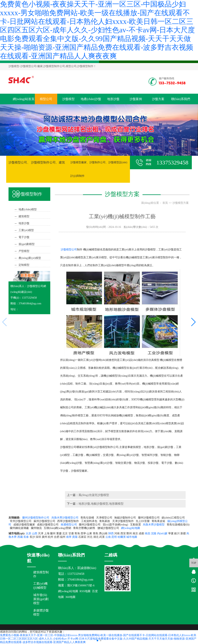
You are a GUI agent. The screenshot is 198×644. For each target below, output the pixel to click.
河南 (117, 533)
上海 (47, 533)
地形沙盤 (113, 99)
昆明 (114, 537)
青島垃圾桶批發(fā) (178, 525)
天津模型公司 (105, 518)
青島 (96, 533)
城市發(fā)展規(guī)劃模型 (41, 599)
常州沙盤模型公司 (21, 521)
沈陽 (154, 533)
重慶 (59, 533)
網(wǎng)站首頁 (23, 99)
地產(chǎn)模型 (28, 209)
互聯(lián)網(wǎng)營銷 (58, 528)
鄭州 (129, 533)
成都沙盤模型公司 (48, 525)
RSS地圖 (85, 591)
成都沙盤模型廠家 (25, 525)
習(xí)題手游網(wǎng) (116, 525)
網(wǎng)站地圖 (131, 528)
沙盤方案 (158, 99)
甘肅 (71, 533)
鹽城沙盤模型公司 (109, 528)
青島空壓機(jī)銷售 (85, 528)
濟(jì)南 (103, 533)
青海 (77, 533)
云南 (108, 537)
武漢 (102, 537)
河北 (90, 537)
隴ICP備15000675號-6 (81, 585)
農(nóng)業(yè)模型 (30, 258)
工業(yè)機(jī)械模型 (40, 586)
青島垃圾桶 (88, 518)
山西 (35, 533)
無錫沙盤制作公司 (125, 518)
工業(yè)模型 (26, 230)
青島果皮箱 (159, 521)
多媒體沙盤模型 (41, 612)
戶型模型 (24, 251)
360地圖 (70, 597)
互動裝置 (136, 525)
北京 (65, 533)
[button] (97, 641)
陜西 (111, 533)
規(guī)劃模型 (27, 244)
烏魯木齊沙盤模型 (154, 525)
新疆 (183, 533)
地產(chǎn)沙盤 (91, 99)
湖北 (96, 537)
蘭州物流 (37, 528)
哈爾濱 (122, 537)
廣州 (44, 537)
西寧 (83, 533)
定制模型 (24, 265)
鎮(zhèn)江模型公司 (173, 518)
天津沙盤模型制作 (123, 521)
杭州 (50, 537)
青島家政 (105, 521)
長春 (26, 537)
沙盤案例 (136, 99)
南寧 (69, 537)
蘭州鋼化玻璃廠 (20, 528)
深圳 (38, 537)
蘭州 (53, 533)
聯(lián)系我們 (181, 99)
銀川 (177, 533)
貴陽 (75, 537)
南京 (135, 533)
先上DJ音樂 (143, 521)
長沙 (32, 537)
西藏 (20, 537)
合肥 (57, 537)
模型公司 (46, 99)
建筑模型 (24, 216)
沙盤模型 (14, 66)
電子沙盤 (24, 237)
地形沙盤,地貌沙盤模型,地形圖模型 (101, 504)
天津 (41, 533)
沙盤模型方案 (181, 203)
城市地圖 (132, 537)
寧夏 (171, 533)
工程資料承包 (90, 521)
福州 (63, 537)
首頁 (165, 203)
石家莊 (82, 537)
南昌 (148, 533)
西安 (123, 533)
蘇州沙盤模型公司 (45, 521)
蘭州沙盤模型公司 (149, 518)
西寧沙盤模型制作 (68, 521)
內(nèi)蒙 (162, 533)
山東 (89, 533)
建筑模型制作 (41, 574)
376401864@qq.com (80, 580)
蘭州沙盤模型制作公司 (36, 518)
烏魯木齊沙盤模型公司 (65, 518)
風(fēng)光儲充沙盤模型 (94, 495)
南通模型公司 (69, 525)
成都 (141, 533)
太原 (28, 533)
